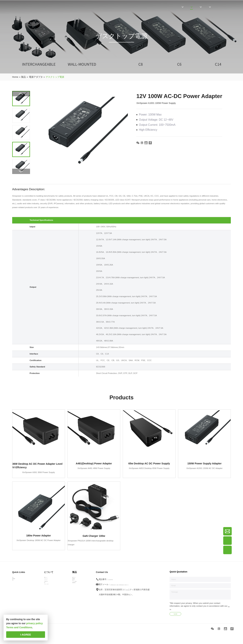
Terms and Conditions (19, 627)
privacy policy (35, 623)
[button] (21, 171)
